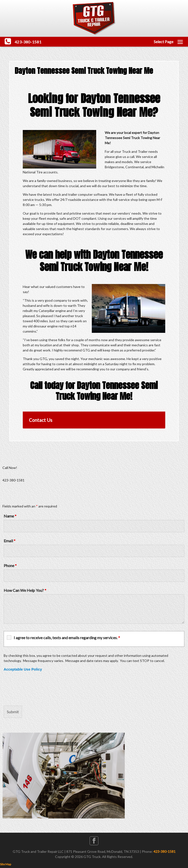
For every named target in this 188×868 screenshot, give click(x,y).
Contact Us (41, 420)
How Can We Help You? (25, 590)
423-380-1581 (164, 851)
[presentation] (41, 689)
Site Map (6, 864)
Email (10, 541)
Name (10, 516)
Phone (10, 565)
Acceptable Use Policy (23, 669)
